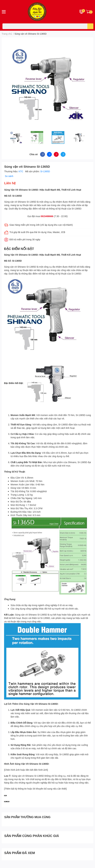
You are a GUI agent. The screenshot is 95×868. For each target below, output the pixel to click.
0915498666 (47, 216)
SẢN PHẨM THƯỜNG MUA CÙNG (27, 817)
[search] (90, 26)
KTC (21, 171)
